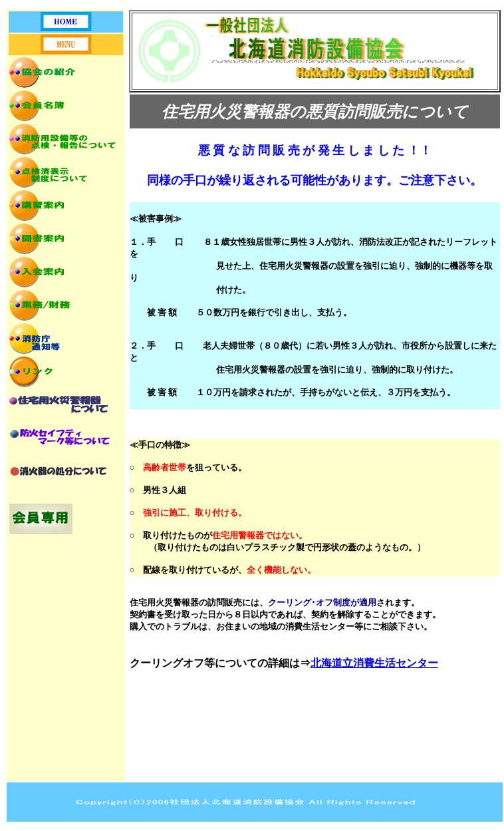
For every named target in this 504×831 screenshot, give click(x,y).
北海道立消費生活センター (374, 663)
